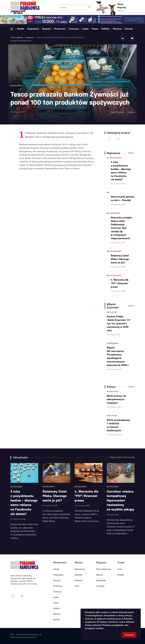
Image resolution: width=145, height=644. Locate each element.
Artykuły (30, 37)
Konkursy (79, 580)
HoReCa (105, 29)
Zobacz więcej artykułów (122, 457)
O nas (120, 569)
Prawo (95, 29)
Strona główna (17, 37)
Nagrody (100, 575)
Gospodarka (33, 29)
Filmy (77, 586)
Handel (20, 29)
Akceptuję (129, 635)
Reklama (117, 29)
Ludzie (85, 29)
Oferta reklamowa (103, 569)
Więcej (131, 153)
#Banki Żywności (118, 112)
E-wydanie (100, 586)
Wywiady (78, 575)
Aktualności (115, 158)
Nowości (47, 29)
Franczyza (74, 29)
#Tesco (131, 112)
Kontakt (129, 29)
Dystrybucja (101, 580)
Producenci (60, 29)
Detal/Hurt (112, 312)
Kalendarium (80, 569)
